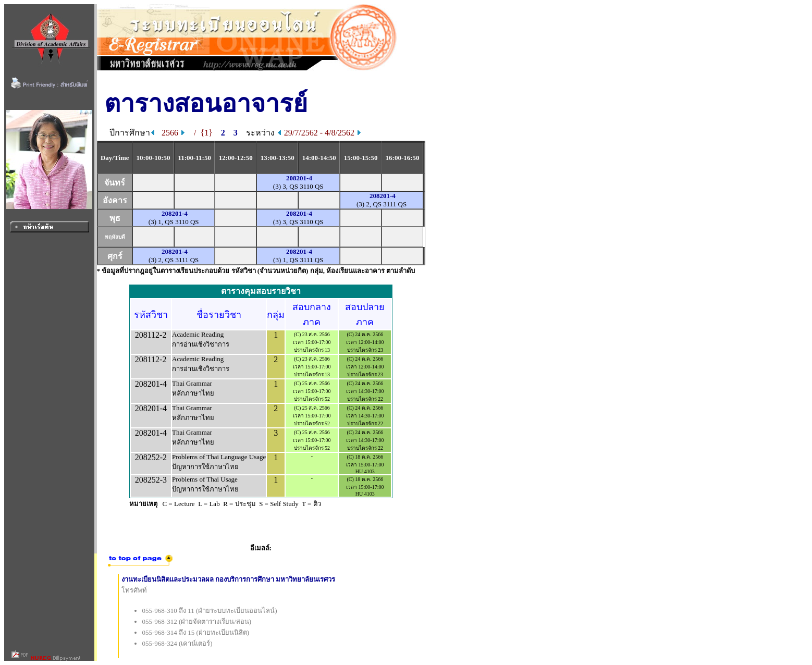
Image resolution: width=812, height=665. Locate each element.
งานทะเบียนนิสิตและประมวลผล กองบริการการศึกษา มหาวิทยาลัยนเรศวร (229, 579)
